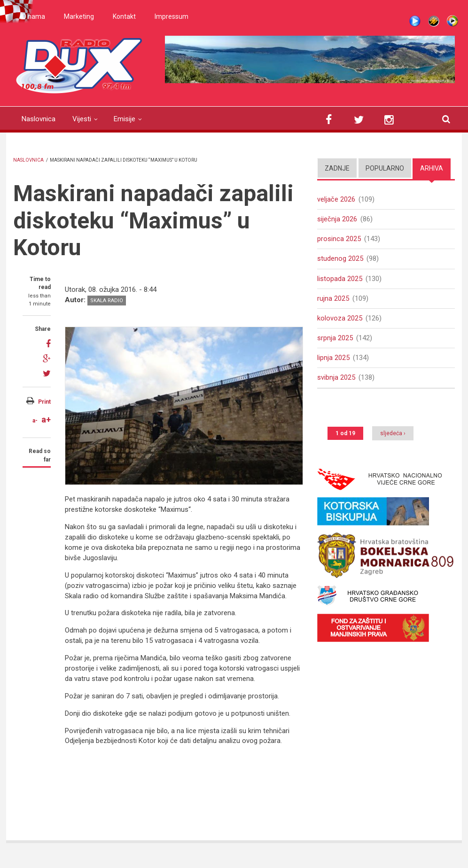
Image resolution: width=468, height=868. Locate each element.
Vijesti (82, 119)
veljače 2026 (336, 199)
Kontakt (124, 16)
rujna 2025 (333, 300)
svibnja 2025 (336, 381)
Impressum (172, 16)
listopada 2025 (340, 280)
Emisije (125, 119)
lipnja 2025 (333, 360)
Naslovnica (39, 119)
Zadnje (337, 168)
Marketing (79, 16)
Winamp (434, 21)
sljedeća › (393, 437)
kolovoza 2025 (340, 320)
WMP (452, 21)
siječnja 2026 (337, 219)
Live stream (415, 21)
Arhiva (432, 168)
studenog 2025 (340, 260)
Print (44, 402)
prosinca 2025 (339, 240)
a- (35, 421)
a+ (46, 419)
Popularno (385, 168)
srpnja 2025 (335, 340)
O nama (33, 16)
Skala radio (107, 301)
